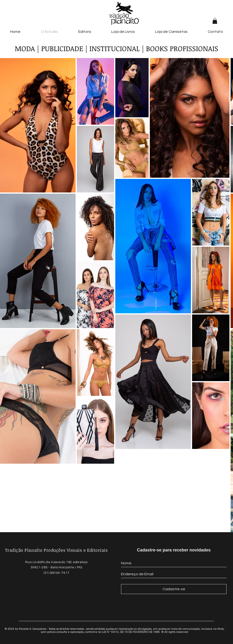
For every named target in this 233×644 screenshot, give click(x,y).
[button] (215, 21)
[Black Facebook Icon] (222, 332)
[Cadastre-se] (174, 589)
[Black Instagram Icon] (222, 343)
